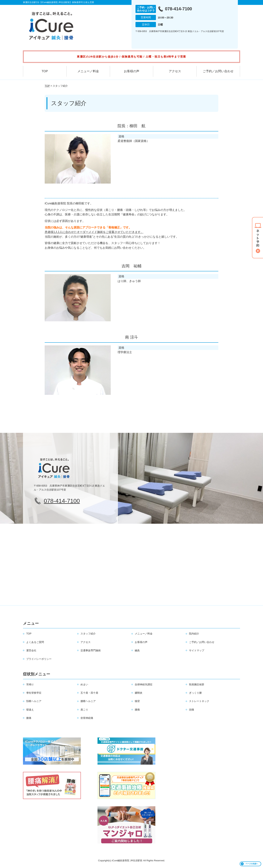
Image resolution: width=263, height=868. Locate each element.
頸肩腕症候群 (197, 684)
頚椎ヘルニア (34, 701)
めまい (84, 684)
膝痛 (29, 718)
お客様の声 (132, 71)
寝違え (30, 710)
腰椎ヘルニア (88, 701)
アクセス (175, 71)
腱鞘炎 (139, 693)
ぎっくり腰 (195, 693)
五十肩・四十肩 (89, 693)
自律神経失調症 (144, 684)
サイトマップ (197, 650)
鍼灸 (137, 650)
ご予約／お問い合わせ (218, 71)
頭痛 (192, 710)
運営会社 (31, 650)
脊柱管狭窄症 (34, 693)
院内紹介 (194, 634)
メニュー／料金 (88, 71)
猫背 (137, 701)
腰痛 (137, 710)
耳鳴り (30, 684)
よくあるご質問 (35, 642)
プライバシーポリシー (39, 659)
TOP (45, 71)
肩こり (84, 710)
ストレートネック (199, 701)
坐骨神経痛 (87, 718)
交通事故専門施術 (91, 650)
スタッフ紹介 (88, 634)
